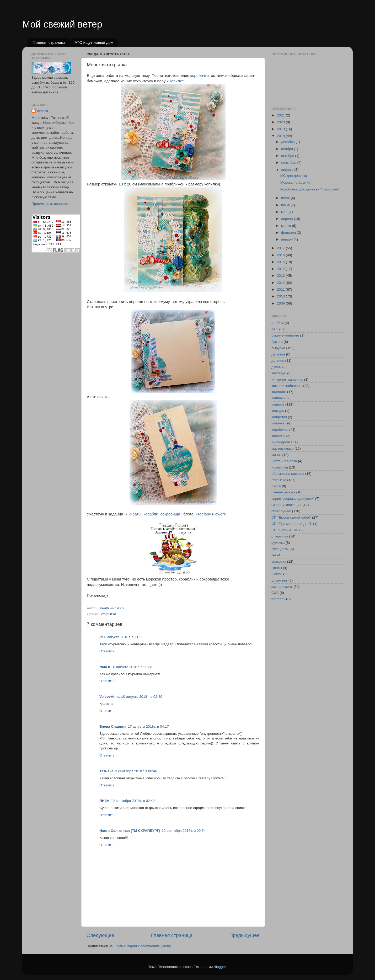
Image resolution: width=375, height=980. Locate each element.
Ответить (107, 651)
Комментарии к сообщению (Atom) (143, 946)
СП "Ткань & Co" (285, 530)
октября (288, 156)
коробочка (280, 430)
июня (286, 205)
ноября (287, 149)
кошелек (278, 436)
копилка (278, 423)
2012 (281, 283)
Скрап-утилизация (286, 505)
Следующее (100, 935)
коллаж (277, 398)
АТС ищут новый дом (94, 42)
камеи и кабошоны (287, 386)
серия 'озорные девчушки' (293, 499)
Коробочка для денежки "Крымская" (310, 189)
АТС (275, 329)
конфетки (279, 417)
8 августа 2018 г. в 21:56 (124, 637)
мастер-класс (282, 448)
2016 (281, 255)
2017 (281, 248)
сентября (289, 163)
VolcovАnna (109, 697)
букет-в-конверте (285, 335)
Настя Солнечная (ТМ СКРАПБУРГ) (130, 831)
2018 (281, 136)
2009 (281, 303)
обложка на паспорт (288, 474)
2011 (281, 289)
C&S (275, 593)
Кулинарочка (282, 442)
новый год (280, 467)
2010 (281, 296)
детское (278, 361)
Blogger (220, 967)
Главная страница (49, 42)
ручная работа (283, 492)
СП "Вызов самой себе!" (291, 517)
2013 (281, 276)
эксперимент (282, 587)
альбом (278, 323)
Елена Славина (113, 726)
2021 (281, 115)
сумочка (278, 543)
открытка (109, 614)
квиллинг (279, 392)
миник (276, 455)
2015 (281, 262)
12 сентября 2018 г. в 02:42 (133, 801)
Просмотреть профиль (50, 204)
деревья (278, 354)
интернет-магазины (287, 379)
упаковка (279, 561)
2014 (281, 269)
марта (286, 226)
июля (286, 198)
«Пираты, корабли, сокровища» (154, 514)
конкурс (278, 411)
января (287, 239)
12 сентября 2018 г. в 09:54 (184, 831)
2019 (281, 129)
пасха (276, 486)
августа (288, 170)
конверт (278, 404)
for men (277, 599)
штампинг (279, 580)
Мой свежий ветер (62, 24)
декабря (288, 142)
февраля (289, 233)
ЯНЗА (104, 801)
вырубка (278, 348)
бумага (277, 342)
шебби (277, 574)
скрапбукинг (281, 511)
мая (285, 212)
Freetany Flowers (211, 514)
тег (274, 555)
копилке (176, 81)
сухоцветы (280, 549)
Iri (101, 637)
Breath (42, 111)
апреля (287, 219)
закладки (279, 373)
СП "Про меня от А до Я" (292, 524)
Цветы (277, 568)
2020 (281, 122)
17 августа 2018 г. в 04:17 (148, 726)
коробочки (200, 76)
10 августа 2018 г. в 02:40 (142, 697)
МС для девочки (294, 176)
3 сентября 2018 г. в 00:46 (136, 771)
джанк (276, 367)
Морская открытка (295, 182)
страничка (280, 536)
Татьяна (106, 771)
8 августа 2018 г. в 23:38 (133, 667)
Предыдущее (244, 935)
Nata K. (106, 667)
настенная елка (284, 461)
